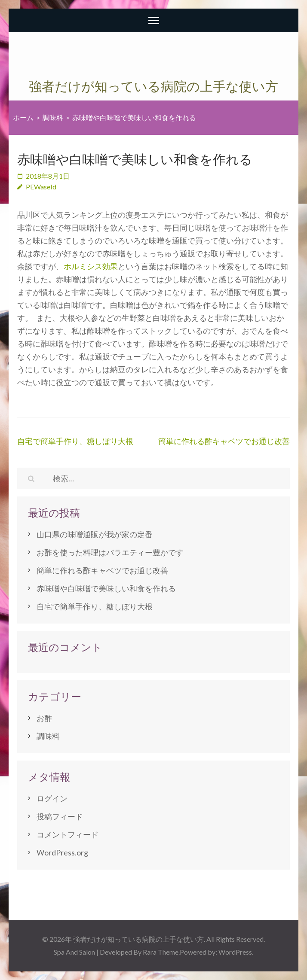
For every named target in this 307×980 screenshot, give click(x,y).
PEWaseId (41, 187)
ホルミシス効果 (91, 266)
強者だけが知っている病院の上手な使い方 (153, 87)
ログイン (52, 798)
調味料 (48, 736)
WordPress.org (62, 852)
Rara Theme (161, 952)
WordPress (235, 952)
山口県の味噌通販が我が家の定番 (95, 534)
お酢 (44, 718)
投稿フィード (60, 816)
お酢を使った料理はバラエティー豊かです (110, 552)
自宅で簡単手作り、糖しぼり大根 (75, 441)
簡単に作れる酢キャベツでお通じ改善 (224, 441)
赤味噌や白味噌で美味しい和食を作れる (106, 588)
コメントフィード (68, 834)
